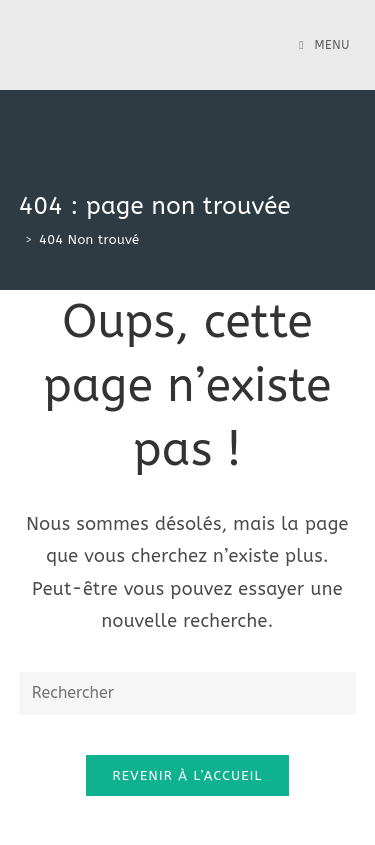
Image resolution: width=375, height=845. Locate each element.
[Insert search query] (188, 693)
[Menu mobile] (324, 45)
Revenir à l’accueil (187, 775)
